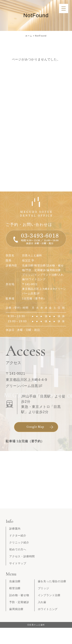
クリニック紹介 (19, 542)
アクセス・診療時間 (22, 556)
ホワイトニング (48, 609)
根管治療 (15, 588)
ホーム (29, 36)
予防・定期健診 (19, 602)
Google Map (35, 427)
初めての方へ (18, 549)
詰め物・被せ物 (19, 595)
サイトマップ (18, 563)
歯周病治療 (16, 609)
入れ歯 (42, 602)
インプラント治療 (49, 595)
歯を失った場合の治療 (52, 581)
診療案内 (15, 529)
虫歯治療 (15, 581)
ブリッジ (43, 588)
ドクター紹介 (18, 536)
